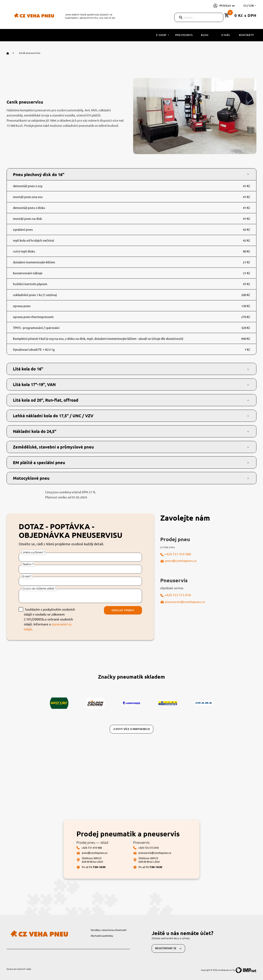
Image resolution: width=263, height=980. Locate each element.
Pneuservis (184, 35)
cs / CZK (250, 6)
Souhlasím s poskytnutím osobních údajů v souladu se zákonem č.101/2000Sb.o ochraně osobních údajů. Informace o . (49, 619)
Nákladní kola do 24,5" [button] (35, 431)
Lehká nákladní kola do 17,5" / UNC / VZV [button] (53, 416)
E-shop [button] (163, 35)
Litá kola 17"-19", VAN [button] (34, 384)
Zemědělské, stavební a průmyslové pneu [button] (53, 447)
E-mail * (27, 576)
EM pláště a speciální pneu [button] (39, 462)
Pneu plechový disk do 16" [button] (39, 174)
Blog (205, 35)
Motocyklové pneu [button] (31, 478)
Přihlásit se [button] (224, 6)
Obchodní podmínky (102, 936)
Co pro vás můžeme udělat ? (39, 588)
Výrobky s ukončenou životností (108, 930)
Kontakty (246, 35)
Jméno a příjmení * (34, 552)
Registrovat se (168, 948)
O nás (226, 35)
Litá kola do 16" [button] (28, 369)
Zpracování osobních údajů (19, 969)
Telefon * (28, 564)
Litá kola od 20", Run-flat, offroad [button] (46, 400)
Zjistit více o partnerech (132, 729)
